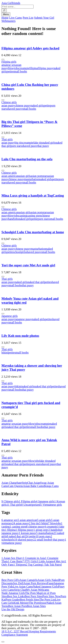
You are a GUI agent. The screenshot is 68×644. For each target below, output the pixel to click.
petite (10, 71)
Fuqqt (50, 583)
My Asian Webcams (38, 590)
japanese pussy (23, 319)
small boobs (20, 71)
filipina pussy (46, 68)
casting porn (34, 216)
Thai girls (7, 139)
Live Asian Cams (23, 586)
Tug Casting (34, 565)
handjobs (13, 219)
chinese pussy (23, 105)
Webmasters (9, 21)
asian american (10, 176)
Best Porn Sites (34, 596)
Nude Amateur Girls (13, 593)
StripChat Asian (31, 483)
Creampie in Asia (34, 558)
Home (5, 18)
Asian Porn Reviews (35, 583)
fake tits (38, 143)
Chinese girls (9, 102)
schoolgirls (19, 252)
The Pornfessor (38, 603)
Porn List (28, 18)
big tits (19, 143)
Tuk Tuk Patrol (52, 565)
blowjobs (13, 68)
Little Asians (45, 561)
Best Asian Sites (36, 606)
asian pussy (8, 105)
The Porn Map (33, 593)
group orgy (41, 530)
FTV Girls (30, 561)
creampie (24, 68)
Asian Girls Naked (48, 580)
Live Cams (16, 18)
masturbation (32, 179)
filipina (34, 68)
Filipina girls (9, 62)
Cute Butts (15, 561)
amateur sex (8, 65)
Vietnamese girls (51, 505)
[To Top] (3, 642)
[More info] (3, 59)
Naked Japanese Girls (45, 586)
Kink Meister (21, 603)
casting (23, 216)
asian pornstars (39, 176)
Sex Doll (18, 583)
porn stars (16, 146)
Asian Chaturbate (12, 483)
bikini (5, 353)
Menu (6, 14)
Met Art (59, 561)
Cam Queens (15, 486)
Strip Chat (20, 590)
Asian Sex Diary (12, 558)
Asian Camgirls (28, 580)
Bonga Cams (51, 486)
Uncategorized (31, 505)
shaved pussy (14, 109)
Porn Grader (13, 600)
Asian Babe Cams (33, 486)
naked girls (37, 105)
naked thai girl (36, 282)
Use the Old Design (13, 609)
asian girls (25, 176)
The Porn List (47, 600)
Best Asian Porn (17, 606)
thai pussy (43, 146)
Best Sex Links (16, 596)
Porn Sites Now (51, 596)
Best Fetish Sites (30, 600)
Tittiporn (20, 565)
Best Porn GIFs (10, 580)
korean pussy (28, 533)
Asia (11, 3)
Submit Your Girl (44, 18)
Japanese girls (10, 316)
